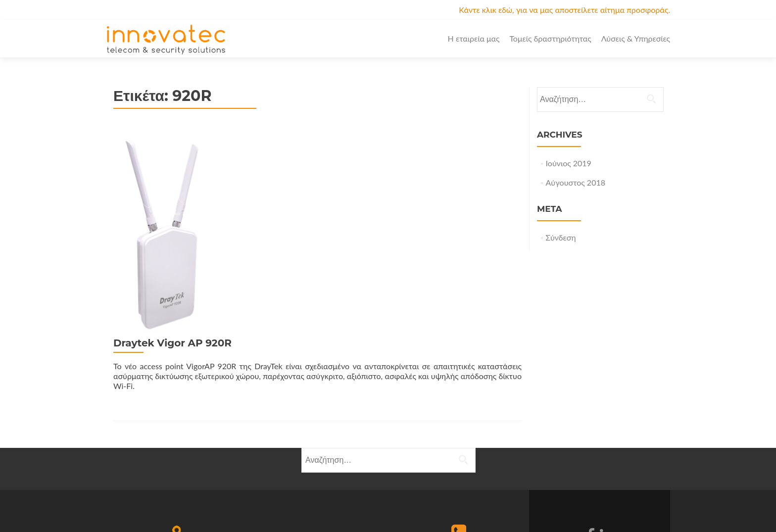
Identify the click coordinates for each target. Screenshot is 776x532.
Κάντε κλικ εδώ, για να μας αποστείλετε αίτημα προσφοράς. (564, 10)
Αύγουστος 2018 (576, 182)
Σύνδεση (561, 237)
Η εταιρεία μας (474, 38)
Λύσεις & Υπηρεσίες (636, 38)
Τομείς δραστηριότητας (550, 38)
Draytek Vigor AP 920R (281, 139)
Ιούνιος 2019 (569, 163)
